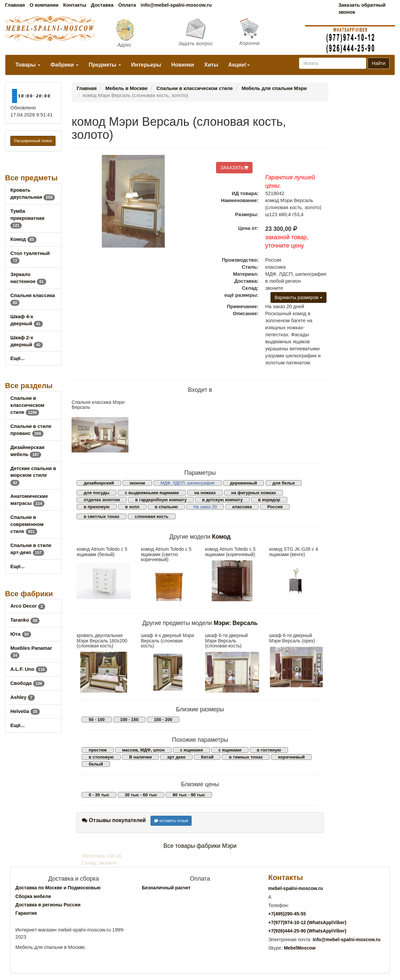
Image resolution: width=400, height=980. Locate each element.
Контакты (75, 5)
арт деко (176, 757)
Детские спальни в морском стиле (33, 475)
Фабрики (65, 65)
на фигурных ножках (254, 493)
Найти (379, 63)
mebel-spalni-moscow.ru (296, 888)
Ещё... (18, 358)
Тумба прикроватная (27, 218)
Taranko (25, 620)
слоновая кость (152, 516)
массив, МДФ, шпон (143, 750)
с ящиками (191, 750)
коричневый (291, 757)
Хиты (211, 65)
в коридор (269, 500)
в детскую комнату (222, 500)
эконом (137, 483)
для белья (284, 483)
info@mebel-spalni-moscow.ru (176, 5)
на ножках (205, 493)
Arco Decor (28, 606)
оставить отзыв (171, 821)
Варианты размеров (298, 297)
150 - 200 (163, 720)
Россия (275, 507)
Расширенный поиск (33, 141)
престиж (98, 750)
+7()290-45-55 (287, 914)
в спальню (166, 507)
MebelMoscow (300, 948)
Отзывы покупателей (114, 820)
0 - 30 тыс (99, 795)
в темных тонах (246, 757)
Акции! (239, 65)
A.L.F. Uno (29, 669)
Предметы (105, 65)
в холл (132, 507)
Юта (21, 634)
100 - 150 (129, 720)
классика (242, 507)
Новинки (183, 65)
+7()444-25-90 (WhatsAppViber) (307, 931)
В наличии (140, 757)
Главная (15, 5)
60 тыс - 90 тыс (189, 795)
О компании (44, 5)
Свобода (27, 683)
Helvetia (25, 711)
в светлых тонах (102, 516)
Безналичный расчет (166, 888)
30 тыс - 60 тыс (141, 795)
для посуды (96, 493)
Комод (23, 239)
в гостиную (269, 750)
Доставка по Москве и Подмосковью (58, 888)
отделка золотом (102, 500)
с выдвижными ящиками (152, 493)
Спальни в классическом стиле (27, 405)
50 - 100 (97, 720)
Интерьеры (146, 65)
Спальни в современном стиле (27, 524)
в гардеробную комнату (161, 500)
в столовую (101, 757)
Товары (28, 65)
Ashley (23, 697)
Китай (207, 757)
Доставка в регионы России (48, 905)
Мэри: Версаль (236, 623)
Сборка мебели (33, 896)
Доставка (102, 5)
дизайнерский (99, 483)
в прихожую (97, 507)
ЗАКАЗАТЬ (234, 168)
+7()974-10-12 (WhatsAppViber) (307, 922)
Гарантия (26, 913)
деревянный (244, 483)
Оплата (127, 5)
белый (96, 764)
